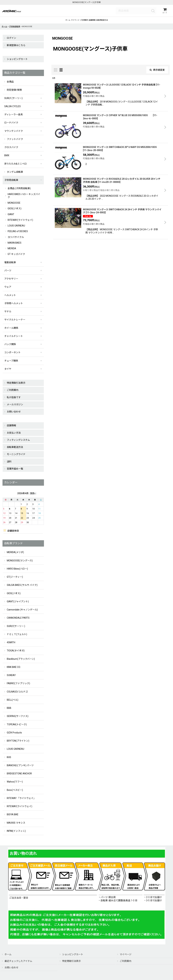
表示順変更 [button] (157, 73)
